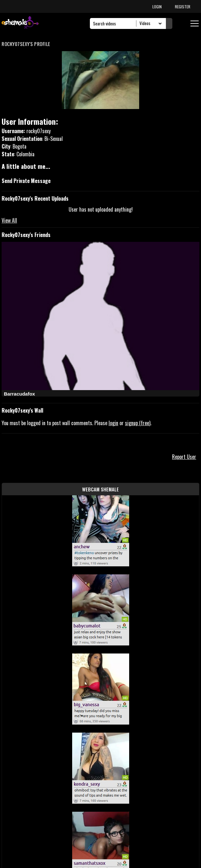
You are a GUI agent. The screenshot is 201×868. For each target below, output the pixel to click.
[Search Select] (150, 23)
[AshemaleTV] (20, 23)
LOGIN (157, 7)
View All (9, 220)
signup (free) (138, 423)
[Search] (115, 23)
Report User (184, 457)
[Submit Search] (169, 23)
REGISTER (183, 7)
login (113, 423)
